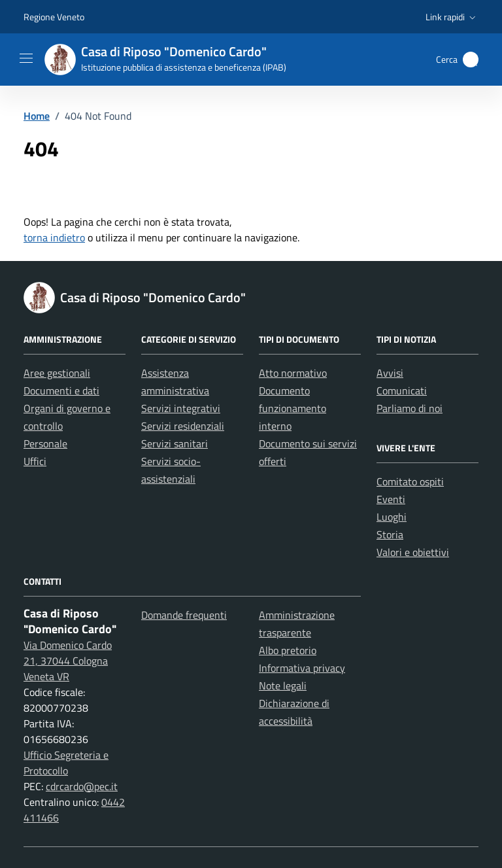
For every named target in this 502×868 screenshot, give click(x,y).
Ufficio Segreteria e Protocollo (66, 763)
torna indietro (54, 237)
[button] (452, 17)
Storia (390, 534)
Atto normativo (293, 373)
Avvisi (390, 373)
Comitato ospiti (410, 481)
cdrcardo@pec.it (82, 786)
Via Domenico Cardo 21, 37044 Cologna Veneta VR (68, 661)
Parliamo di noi (410, 408)
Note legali (283, 686)
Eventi (391, 499)
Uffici (35, 461)
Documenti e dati (61, 391)
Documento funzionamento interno (293, 408)
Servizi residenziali (183, 426)
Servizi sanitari (175, 443)
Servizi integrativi (181, 408)
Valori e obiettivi (413, 552)
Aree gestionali (57, 373)
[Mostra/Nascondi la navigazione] (26, 58)
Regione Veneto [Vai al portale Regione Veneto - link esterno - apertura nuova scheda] (54, 17)
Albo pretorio (288, 650)
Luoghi (392, 517)
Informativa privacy (302, 668)
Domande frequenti (184, 615)
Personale (45, 443)
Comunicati (402, 391)
